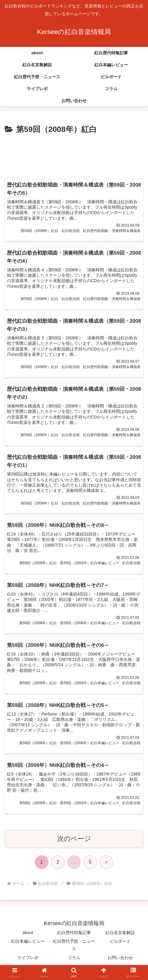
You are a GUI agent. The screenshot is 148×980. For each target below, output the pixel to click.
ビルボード (120, 944)
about (28, 936)
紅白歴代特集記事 (74, 936)
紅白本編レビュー (28, 944)
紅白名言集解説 (120, 936)
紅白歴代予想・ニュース (74, 948)
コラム (74, 961)
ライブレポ (28, 961)
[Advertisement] (74, 154)
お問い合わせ (120, 961)
